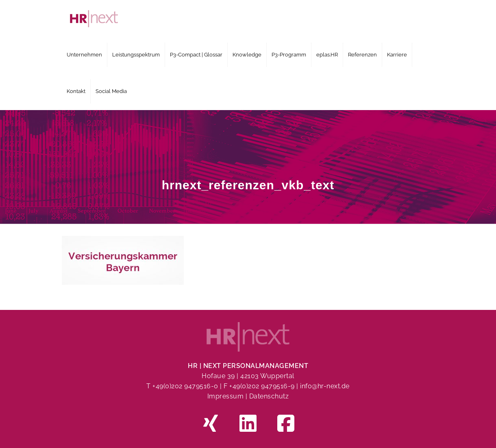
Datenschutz (269, 396)
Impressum (226, 396)
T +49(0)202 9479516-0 (183, 386)
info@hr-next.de (325, 386)
